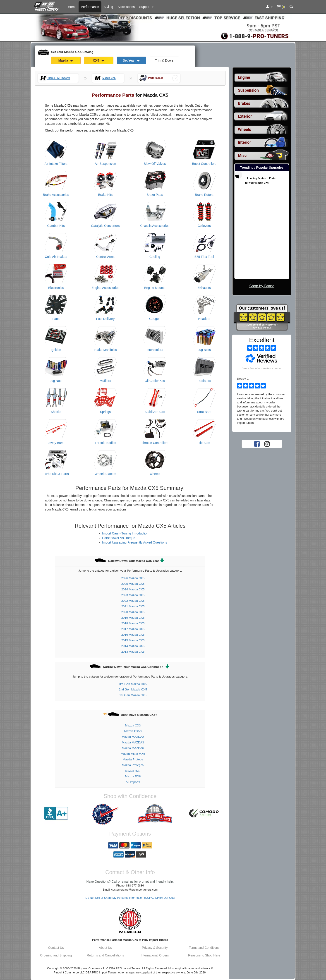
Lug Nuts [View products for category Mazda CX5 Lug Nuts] (56, 381)
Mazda (66, 60)
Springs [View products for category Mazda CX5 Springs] (105, 412)
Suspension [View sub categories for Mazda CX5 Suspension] (248, 90)
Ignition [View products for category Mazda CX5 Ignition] (56, 350)
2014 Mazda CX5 (133, 646)
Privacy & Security (155, 948)
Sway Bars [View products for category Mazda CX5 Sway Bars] (56, 443)
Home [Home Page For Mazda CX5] (72, 7)
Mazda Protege (133, 759)
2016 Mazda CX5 (133, 635)
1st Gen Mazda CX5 (133, 695)
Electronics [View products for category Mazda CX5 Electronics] (56, 288)
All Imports (133, 782)
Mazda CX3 (133, 725)
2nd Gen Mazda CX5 (133, 689)
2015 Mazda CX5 (133, 640)
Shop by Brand (262, 286)
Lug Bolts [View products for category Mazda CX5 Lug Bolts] (204, 350)
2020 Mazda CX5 (133, 612)
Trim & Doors (164, 60)
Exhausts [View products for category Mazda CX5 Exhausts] (204, 288)
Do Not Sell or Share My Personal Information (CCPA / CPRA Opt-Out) (130, 898)
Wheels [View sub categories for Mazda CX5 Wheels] (244, 129)
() (281, 7)
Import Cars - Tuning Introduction (125, 533)
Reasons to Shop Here (204, 955)
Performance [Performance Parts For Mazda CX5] (90, 7)
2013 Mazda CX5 (133, 652)
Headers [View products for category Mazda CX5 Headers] (204, 319)
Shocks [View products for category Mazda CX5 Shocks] (56, 412)
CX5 (98, 60)
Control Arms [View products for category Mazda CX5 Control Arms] (105, 257)
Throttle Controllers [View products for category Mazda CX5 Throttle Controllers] (155, 443)
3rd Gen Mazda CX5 (133, 684)
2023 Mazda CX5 (133, 595)
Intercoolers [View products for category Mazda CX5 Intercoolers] (155, 350)
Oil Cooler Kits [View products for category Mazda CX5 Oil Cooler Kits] (155, 381)
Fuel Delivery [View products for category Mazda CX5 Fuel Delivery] (105, 319)
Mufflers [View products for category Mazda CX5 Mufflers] (105, 381)
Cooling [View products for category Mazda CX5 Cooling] (155, 257)
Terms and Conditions (204, 948)
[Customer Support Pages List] (146, 7)
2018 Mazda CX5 (133, 623)
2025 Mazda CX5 (133, 584)
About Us (105, 948)
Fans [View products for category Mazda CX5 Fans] (56, 319)
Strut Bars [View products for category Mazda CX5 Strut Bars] (204, 412)
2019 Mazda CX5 (133, 618)
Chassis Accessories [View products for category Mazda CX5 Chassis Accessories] (155, 226)
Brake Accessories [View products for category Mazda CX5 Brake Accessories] (56, 195)
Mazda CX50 (133, 731)
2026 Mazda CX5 (133, 578)
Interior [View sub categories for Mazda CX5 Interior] (244, 142)
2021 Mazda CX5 (133, 606)
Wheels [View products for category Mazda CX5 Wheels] (155, 474)
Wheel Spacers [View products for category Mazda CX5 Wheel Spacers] (105, 474)
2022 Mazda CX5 (133, 601)
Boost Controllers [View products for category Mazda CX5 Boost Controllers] (204, 164)
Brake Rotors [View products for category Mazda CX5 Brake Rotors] (204, 195)
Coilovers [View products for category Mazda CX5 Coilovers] (204, 226)
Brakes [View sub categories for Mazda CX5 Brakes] (244, 103)
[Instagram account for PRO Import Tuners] (267, 444)
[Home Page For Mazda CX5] (47, 6)
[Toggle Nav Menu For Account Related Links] (269, 7)
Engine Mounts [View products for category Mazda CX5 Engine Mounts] (155, 288)
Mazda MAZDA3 (133, 742)
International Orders (155, 955)
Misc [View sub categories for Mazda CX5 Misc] (242, 156)
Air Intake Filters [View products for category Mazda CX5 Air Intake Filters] (56, 164)
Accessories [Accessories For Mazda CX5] (126, 7)
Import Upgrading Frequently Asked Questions (135, 542)
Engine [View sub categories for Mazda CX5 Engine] (244, 77)
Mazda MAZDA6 (133, 748)
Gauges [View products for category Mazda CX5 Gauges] (155, 319)
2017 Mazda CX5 (133, 629)
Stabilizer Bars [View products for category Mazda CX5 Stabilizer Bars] (155, 412)
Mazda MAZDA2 (133, 737)
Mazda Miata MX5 (133, 754)
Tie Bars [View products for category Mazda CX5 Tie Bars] (204, 443)
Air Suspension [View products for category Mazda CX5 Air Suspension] (105, 164)
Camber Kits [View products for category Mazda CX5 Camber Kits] (56, 226)
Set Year (132, 60)
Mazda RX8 (133, 776)
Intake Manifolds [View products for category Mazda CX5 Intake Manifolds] (105, 350)
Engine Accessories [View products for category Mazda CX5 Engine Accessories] (105, 288)
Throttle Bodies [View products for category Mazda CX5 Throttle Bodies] (105, 443)
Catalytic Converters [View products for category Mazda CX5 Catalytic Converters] (105, 226)
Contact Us (56, 948)
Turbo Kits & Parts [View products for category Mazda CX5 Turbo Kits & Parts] (56, 474)
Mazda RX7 (133, 771)
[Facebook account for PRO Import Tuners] (257, 444)
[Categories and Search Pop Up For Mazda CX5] (291, 7)
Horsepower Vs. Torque (119, 538)
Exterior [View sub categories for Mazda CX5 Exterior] (245, 116)
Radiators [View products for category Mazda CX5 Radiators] (204, 381)
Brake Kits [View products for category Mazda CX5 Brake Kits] (105, 195)
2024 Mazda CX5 (133, 589)
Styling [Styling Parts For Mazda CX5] (108, 7)
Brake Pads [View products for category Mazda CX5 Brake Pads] (155, 195)
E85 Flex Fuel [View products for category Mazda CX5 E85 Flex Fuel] (204, 257)
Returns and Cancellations (105, 955)
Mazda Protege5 (133, 765)
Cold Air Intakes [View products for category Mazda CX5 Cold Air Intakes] (56, 257)
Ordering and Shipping (56, 955)
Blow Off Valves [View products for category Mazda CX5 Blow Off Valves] (155, 164)
